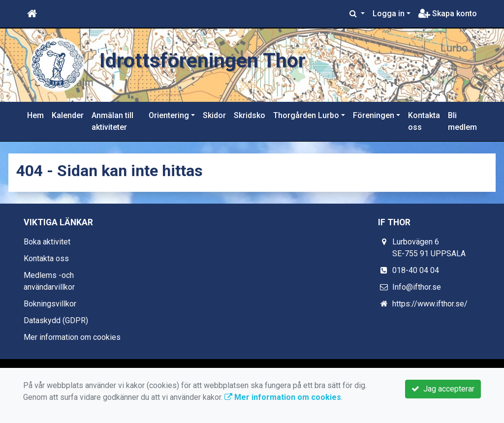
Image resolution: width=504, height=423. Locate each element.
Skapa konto (448, 14)
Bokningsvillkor (50, 304)
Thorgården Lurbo (306, 115)
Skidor (214, 115)
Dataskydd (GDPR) (56, 320)
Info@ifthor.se (417, 287)
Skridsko (250, 115)
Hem (35, 115)
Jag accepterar (443, 389)
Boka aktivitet (47, 242)
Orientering (169, 115)
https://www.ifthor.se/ (430, 304)
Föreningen (374, 115)
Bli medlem (462, 121)
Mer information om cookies (72, 337)
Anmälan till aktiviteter (112, 121)
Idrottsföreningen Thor (203, 60)
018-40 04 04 (416, 270)
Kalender (68, 115)
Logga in (389, 14)
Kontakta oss (424, 121)
